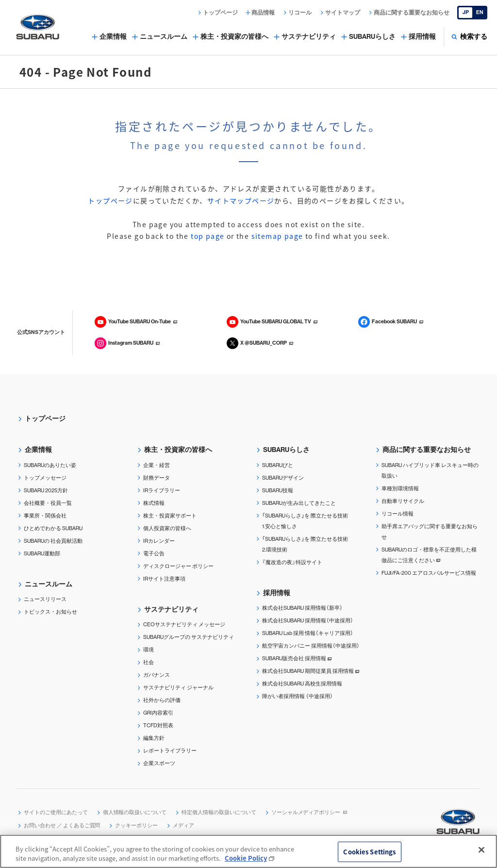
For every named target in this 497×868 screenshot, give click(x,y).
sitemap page (277, 236)
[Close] (481, 850)
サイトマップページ (241, 200)
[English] (472, 13)
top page (207, 236)
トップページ (110, 200)
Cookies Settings (369, 852)
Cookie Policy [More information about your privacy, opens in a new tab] (246, 859)
